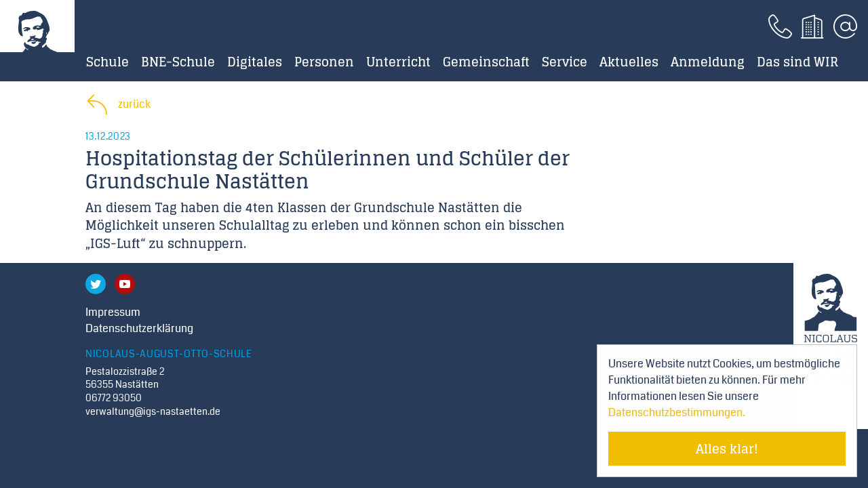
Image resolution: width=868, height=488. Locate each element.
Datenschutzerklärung (139, 328)
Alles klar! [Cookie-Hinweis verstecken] (727, 449)
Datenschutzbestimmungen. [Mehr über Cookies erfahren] (677, 412)
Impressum (113, 312)
